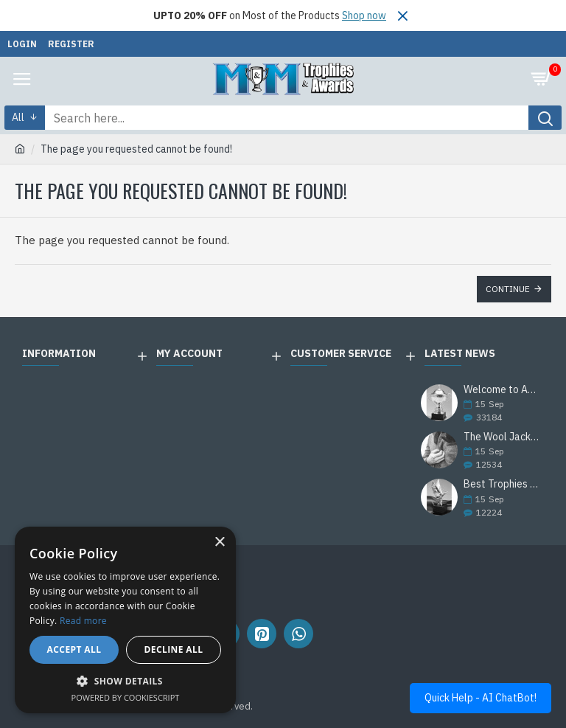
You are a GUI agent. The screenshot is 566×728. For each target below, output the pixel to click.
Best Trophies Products (503, 484)
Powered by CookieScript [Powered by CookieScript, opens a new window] (126, 697)
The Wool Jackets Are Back (503, 437)
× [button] (219, 542)
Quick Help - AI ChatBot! (481, 698)
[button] (125, 681)
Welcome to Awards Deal (503, 390)
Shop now (364, 15)
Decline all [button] (174, 649)
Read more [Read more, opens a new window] (83, 621)
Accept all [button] (74, 649)
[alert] (125, 620)
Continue (508, 289)
